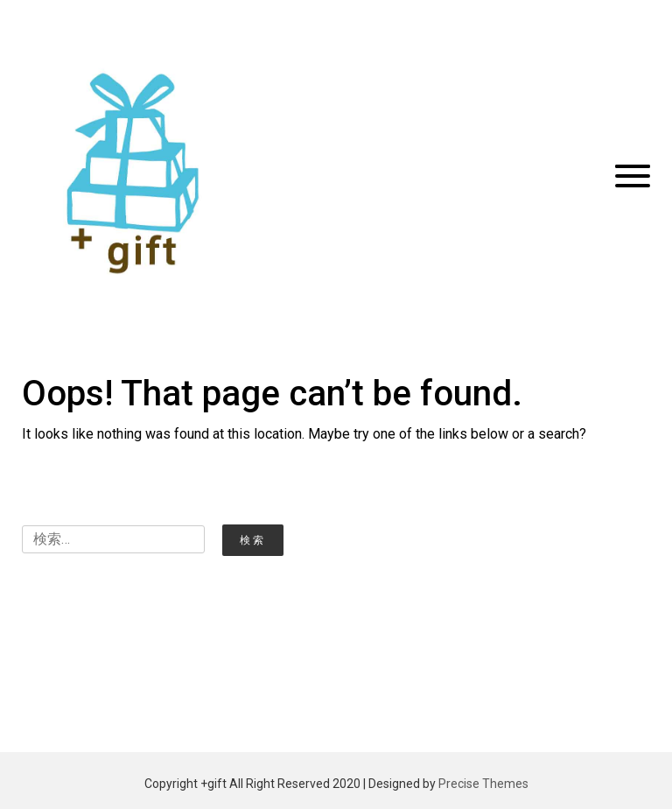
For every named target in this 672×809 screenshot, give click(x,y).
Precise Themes (483, 784)
